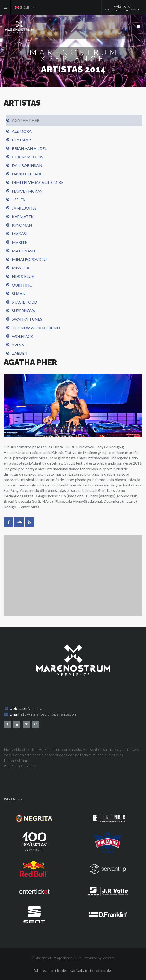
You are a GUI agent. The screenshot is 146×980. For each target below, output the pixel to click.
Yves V (18, 345)
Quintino (22, 285)
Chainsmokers (27, 157)
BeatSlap (21, 140)
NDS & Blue (23, 276)
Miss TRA (21, 268)
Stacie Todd (25, 302)
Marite (19, 242)
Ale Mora (22, 131)
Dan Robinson (27, 165)
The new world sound (36, 328)
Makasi (19, 234)
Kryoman (22, 225)
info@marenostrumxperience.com (49, 714)
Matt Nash (24, 251)
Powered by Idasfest (99, 958)
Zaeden (20, 353)
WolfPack (23, 336)
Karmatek (23, 217)
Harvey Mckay (27, 191)
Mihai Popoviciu (29, 259)
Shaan (19, 293)
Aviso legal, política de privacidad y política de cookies (73, 970)
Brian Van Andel (29, 148)
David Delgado (28, 174)
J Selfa (18, 200)
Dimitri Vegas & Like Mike (38, 182)
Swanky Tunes (27, 319)
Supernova (24, 310)
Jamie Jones (24, 208)
